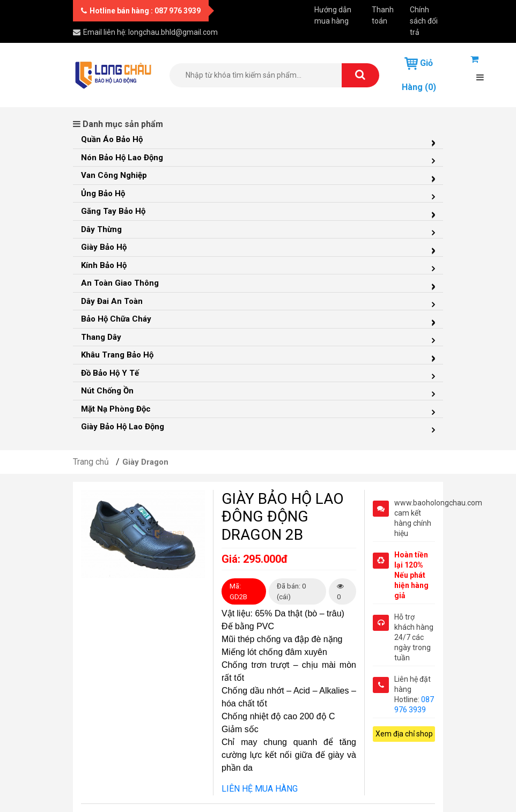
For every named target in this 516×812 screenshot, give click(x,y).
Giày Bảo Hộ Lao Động (123, 427)
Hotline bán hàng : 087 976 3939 (141, 11)
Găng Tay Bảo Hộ (113, 211)
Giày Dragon (145, 462)
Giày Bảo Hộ (104, 247)
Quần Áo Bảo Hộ (112, 139)
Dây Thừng (101, 229)
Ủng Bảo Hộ (103, 193)
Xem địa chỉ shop (404, 734)
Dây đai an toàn (112, 301)
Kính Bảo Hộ (104, 265)
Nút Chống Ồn (107, 391)
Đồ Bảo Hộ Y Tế (110, 373)
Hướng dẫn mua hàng (333, 15)
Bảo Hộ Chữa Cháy (116, 319)
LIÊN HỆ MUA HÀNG (260, 789)
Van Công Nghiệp (114, 175)
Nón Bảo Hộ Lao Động (122, 158)
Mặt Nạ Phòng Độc (116, 409)
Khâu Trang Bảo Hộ (117, 355)
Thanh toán (383, 15)
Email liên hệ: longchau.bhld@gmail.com (145, 32)
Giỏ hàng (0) (419, 75)
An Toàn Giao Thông (120, 283)
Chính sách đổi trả (424, 21)
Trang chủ (91, 462)
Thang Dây (101, 337)
